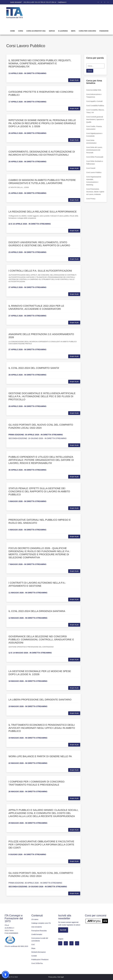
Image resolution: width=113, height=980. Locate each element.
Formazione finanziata (39, 931)
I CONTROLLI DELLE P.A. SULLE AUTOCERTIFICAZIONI (40, 271)
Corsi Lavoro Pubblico (94, 172)
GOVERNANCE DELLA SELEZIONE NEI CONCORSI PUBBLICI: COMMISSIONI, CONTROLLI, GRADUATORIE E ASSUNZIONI (41, 640)
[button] (5, 975)
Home (12, 31)
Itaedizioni (104, 31)
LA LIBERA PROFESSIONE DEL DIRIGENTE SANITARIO (40, 700)
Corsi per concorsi (87, 31)
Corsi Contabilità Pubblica (95, 106)
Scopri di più (74, 80)
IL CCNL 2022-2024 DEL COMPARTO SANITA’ (34, 368)
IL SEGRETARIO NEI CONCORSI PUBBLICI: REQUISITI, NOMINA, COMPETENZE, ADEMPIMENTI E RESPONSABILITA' (40, 63)
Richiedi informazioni (39, 952)
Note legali (61, 977)
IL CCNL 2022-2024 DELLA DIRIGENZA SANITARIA (37, 611)
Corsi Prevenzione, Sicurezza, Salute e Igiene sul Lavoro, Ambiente (95, 192)
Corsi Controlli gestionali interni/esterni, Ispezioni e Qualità (95, 119)
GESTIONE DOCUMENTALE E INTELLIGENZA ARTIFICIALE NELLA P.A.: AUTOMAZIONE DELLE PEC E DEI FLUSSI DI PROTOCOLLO (42, 396)
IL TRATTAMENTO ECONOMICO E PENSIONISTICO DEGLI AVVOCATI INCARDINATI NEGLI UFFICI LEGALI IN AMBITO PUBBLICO (42, 728)
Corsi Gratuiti (91, 168)
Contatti (34, 956)
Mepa (73, 31)
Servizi (52, 31)
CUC (33, 945)
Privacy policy (52, 977)
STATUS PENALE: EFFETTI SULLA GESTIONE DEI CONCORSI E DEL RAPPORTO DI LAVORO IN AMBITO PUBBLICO (39, 491)
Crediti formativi (37, 934)
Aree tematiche (37, 927)
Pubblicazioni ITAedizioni (40, 960)
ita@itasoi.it (62, 2)
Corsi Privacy (91, 199)
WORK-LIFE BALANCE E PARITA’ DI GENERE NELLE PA (40, 756)
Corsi (21, 31)
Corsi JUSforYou (37, 963)
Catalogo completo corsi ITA (41, 923)
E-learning (63, 31)
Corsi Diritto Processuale (95, 157)
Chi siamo (35, 919)
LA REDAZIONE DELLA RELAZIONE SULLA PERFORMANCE (43, 212)
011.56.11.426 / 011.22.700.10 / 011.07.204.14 (40, 2)
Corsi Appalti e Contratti (94, 101)
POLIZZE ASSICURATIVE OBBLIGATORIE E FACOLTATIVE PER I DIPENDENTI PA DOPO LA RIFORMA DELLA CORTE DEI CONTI (41, 845)
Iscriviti (63, 930)
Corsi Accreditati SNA (36, 31)
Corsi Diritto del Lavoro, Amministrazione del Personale (94, 150)
